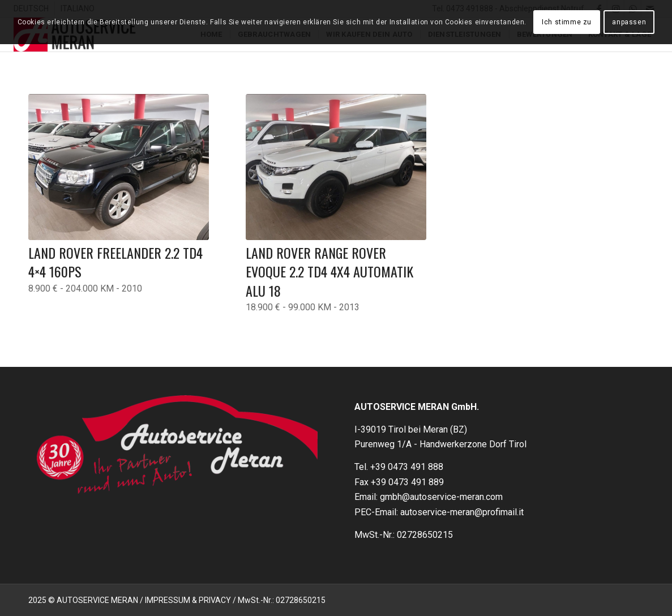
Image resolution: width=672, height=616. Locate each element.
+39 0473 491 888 (407, 467)
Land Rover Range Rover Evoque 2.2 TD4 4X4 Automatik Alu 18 (329, 271)
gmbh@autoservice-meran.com (441, 497)
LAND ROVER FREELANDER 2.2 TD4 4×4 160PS (115, 262)
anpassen (629, 22)
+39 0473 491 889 (407, 482)
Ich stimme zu (567, 22)
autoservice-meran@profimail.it (462, 512)
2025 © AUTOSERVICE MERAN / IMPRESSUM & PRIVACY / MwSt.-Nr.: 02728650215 (177, 600)
